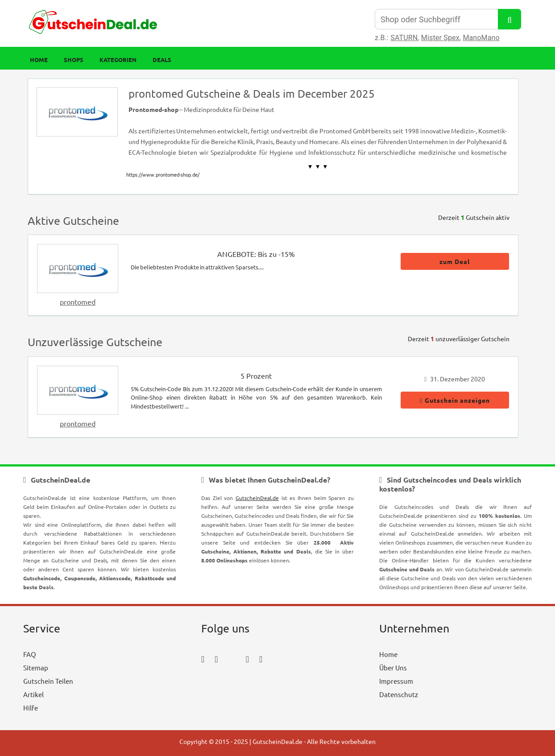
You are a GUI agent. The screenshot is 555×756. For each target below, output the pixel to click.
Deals (162, 60)
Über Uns (393, 667)
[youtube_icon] (227, 684)
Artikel (33, 694)
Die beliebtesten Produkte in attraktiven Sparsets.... (197, 267)
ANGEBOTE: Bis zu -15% (256, 254)
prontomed (78, 302)
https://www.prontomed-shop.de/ (163, 174)
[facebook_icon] (203, 659)
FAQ (30, 654)
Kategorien (118, 60)
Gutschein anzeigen (455, 400)
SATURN (404, 38)
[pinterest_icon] (247, 659)
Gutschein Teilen (48, 681)
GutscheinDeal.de (257, 498)
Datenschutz (399, 694)
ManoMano (481, 38)
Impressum (396, 681)
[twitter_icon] (232, 659)
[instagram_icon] (216, 659)
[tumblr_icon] (261, 659)
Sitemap (36, 667)
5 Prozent (256, 376)
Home (39, 60)
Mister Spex (440, 38)
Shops (74, 60)
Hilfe (31, 708)
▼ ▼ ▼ (318, 167)
